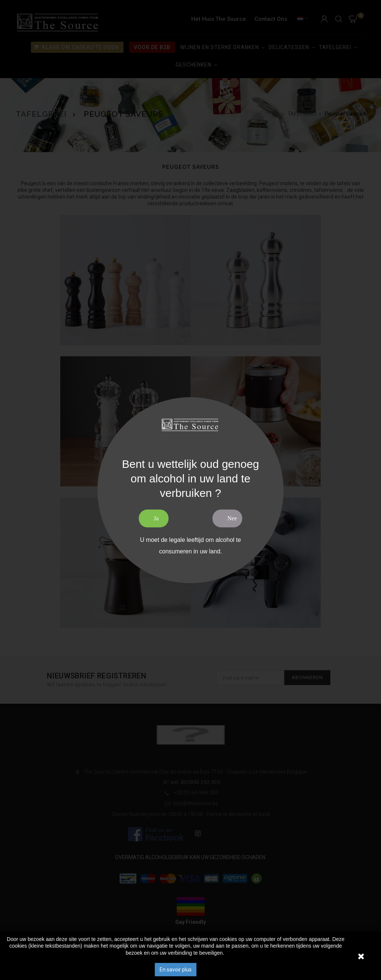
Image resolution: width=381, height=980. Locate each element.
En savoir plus (176, 970)
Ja (156, 518)
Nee (232, 518)
